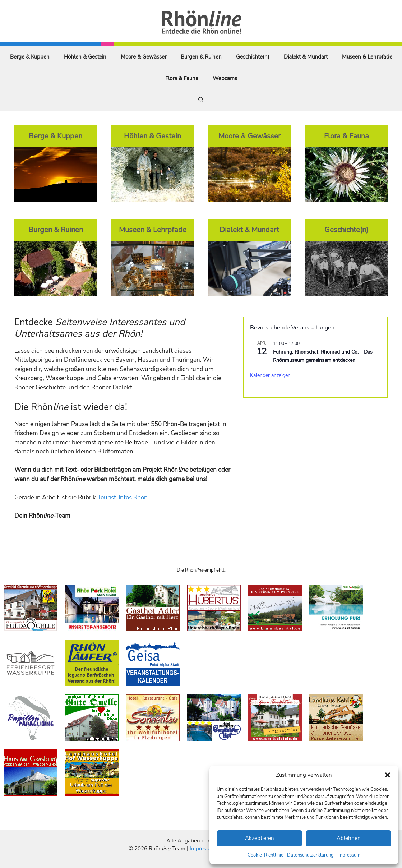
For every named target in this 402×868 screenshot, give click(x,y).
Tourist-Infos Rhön (123, 497)
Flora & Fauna (182, 78)
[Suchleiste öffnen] (201, 100)
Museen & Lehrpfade (367, 57)
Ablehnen (349, 838)
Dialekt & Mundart (306, 57)
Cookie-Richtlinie (265, 855)
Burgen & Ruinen (201, 57)
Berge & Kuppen (30, 57)
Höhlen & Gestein (85, 57)
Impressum (349, 855)
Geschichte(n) (253, 57)
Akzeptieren (260, 838)
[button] (388, 775)
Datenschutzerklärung (310, 855)
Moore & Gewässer (144, 57)
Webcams (225, 78)
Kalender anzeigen (270, 375)
